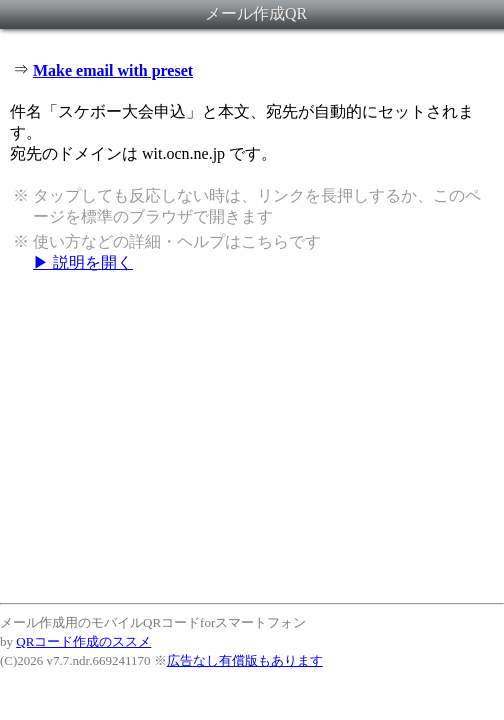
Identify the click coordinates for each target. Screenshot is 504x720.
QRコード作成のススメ (83, 641)
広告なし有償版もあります (245, 660)
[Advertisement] (252, 437)
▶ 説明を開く (83, 262)
